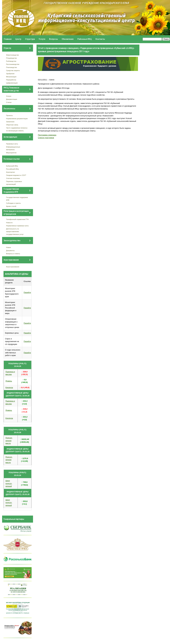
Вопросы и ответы (13, 254)
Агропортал (11, 172)
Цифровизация (12, 83)
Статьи (9, 102)
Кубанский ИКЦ (12, 166)
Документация (12, 99)
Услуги (42, 39)
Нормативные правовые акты (17, 226)
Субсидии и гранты (13, 203)
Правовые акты (12, 144)
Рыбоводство (11, 61)
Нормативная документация (17, 118)
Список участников (46, 138)
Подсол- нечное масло (9, 441)
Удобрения (10, 74)
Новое (9, 247)
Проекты (9, 115)
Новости (9, 223)
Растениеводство (13, 64)
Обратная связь (12, 125)
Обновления (68, 39)
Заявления (10, 122)
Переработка (11, 80)
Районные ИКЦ (85, 39)
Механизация (11, 77)
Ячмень (9, 381)
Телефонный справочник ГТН (17, 219)
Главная (8, 39)
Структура (30, 39)
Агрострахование (13, 267)
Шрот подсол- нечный (9, 483)
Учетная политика (13, 178)
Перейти (27, 292)
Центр (18, 39)
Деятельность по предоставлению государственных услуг (15, 231)
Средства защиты (13, 70)
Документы (10, 250)
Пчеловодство (12, 67)
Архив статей (11, 206)
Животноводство (13, 55)
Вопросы (54, 39)
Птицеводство (12, 58)
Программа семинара (47, 135)
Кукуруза (9, 387)
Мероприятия (11, 153)
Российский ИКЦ (13, 169)
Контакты (100, 39)
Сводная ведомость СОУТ (16, 175)
